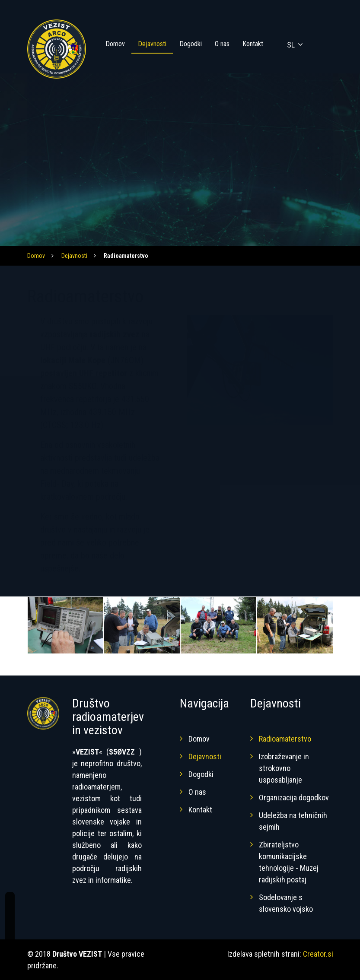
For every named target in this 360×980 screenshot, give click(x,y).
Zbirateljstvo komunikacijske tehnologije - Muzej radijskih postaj (289, 862)
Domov (115, 44)
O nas (222, 44)
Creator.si (318, 954)
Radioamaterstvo (285, 739)
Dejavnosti (152, 44)
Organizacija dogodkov (294, 798)
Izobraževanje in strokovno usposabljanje (284, 768)
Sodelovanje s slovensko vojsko (286, 903)
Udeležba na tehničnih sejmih (293, 821)
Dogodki (191, 44)
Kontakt (253, 44)
